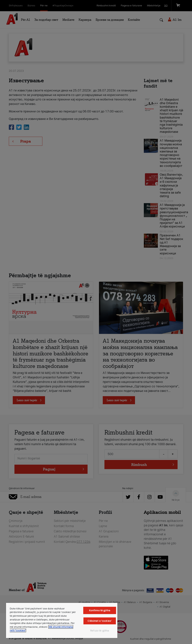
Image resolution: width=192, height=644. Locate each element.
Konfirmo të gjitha (100, 610)
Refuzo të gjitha (100, 631)
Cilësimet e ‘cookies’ (100, 621)
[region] (62, 620)
